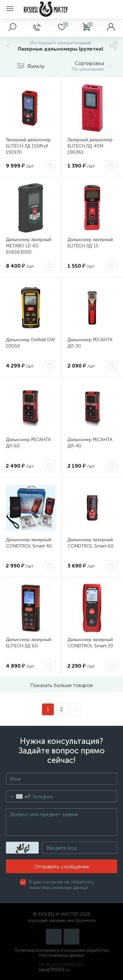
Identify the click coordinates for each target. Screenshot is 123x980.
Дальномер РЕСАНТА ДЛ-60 (28, 443)
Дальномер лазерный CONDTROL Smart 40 (29, 543)
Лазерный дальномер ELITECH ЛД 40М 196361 (90, 146)
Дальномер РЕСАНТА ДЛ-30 (90, 343)
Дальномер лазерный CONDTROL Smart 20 (90, 643)
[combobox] (18, 796)
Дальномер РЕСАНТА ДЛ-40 (90, 443)
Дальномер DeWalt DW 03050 (30, 343)
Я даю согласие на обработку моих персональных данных (61, 885)
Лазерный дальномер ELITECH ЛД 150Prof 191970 (28, 146)
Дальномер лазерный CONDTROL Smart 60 (91, 543)
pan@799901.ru (54, 970)
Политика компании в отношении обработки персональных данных (61, 953)
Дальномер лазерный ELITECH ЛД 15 (90, 243)
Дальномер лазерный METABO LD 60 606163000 (29, 246)
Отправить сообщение (62, 867)
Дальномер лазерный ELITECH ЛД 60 (29, 643)
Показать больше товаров (61, 685)
